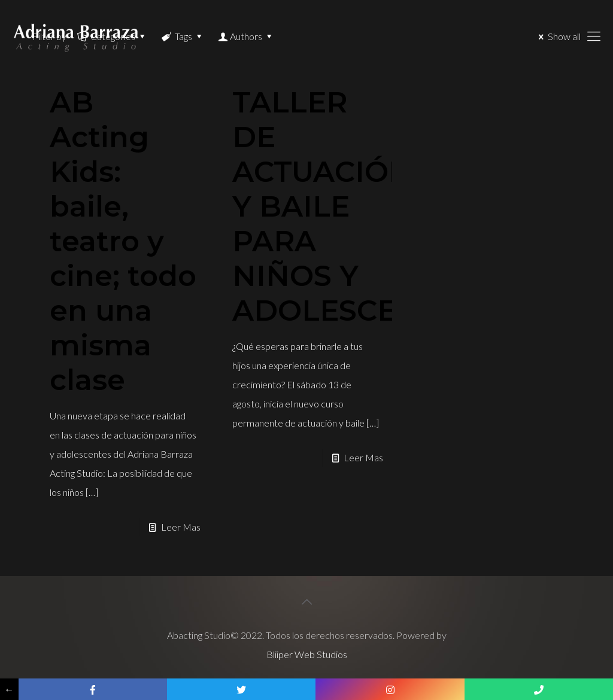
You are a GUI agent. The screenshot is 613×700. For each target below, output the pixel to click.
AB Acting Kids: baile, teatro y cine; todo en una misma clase (123, 241)
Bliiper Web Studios (307, 654)
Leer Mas (181, 527)
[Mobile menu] (594, 36)
